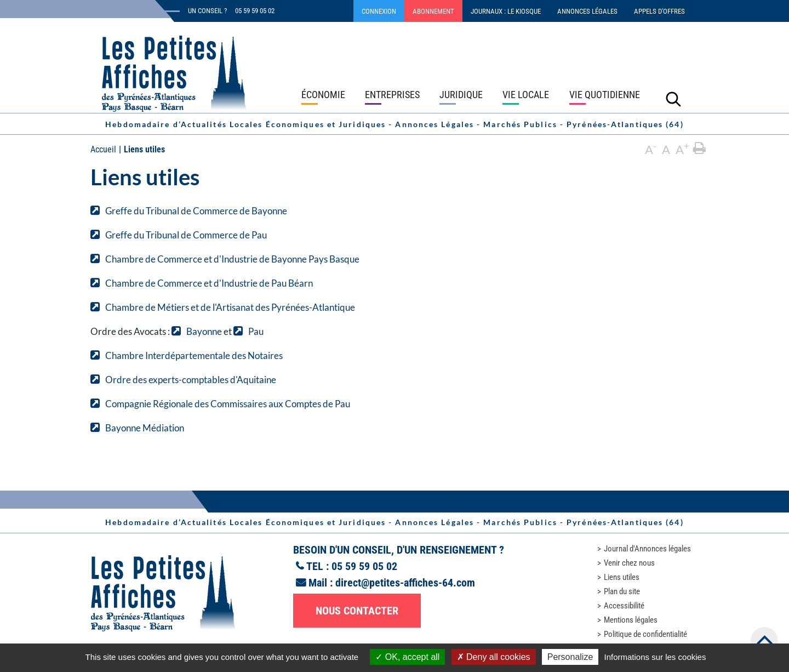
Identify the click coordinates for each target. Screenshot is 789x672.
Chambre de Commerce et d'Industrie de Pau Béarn (209, 283)
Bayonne (204, 331)
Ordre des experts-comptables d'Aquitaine (191, 380)
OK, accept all (407, 657)
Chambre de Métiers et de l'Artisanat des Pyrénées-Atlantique (230, 307)
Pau (256, 331)
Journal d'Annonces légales (647, 549)
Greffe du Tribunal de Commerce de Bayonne (196, 211)
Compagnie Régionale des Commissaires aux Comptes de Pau (228, 404)
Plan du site (622, 591)
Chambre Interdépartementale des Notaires (194, 355)
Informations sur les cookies (655, 657)
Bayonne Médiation (145, 428)
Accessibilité (624, 606)
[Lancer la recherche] (673, 99)
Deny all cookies (494, 657)
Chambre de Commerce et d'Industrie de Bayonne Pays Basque (232, 259)
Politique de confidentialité (645, 634)
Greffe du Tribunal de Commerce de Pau (186, 235)
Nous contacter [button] (357, 611)
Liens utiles (622, 577)
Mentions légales (631, 620)
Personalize (570, 657)
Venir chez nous (629, 563)
